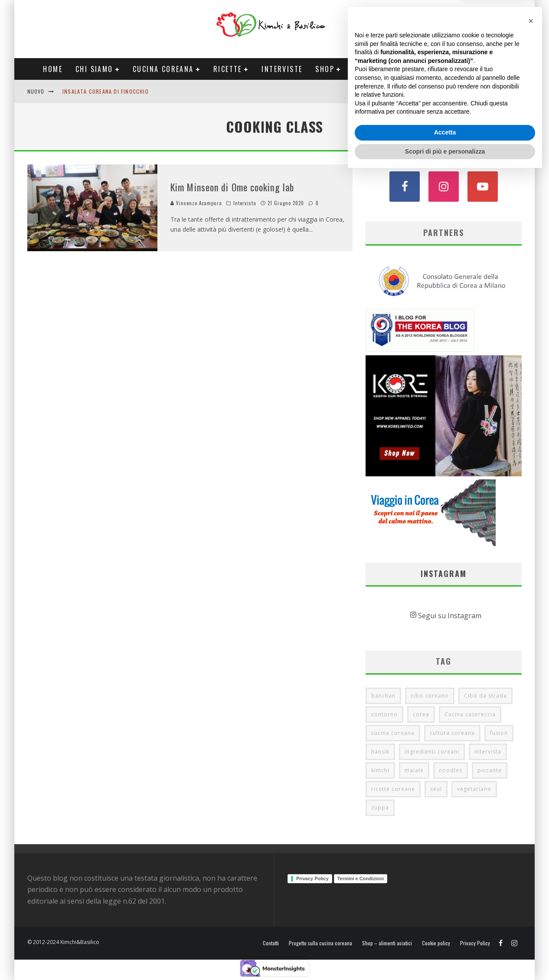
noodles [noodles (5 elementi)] (451, 770)
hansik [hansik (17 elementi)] (380, 752)
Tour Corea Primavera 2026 (456, 69)
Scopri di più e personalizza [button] (445, 956)
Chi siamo (94, 69)
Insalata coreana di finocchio (106, 91)
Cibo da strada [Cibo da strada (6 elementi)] (485, 696)
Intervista (245, 203)
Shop (325, 69)
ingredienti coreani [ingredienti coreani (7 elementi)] (432, 752)
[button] (531, 826)
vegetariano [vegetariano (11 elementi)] (474, 789)
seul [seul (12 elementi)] (436, 789)
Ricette (228, 69)
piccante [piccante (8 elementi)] (490, 770)
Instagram (444, 574)
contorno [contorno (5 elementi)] (384, 714)
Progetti (371, 69)
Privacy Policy (312, 878)
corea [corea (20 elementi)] (421, 714)
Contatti (493, 91)
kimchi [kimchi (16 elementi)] (380, 770)
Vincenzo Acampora (196, 203)
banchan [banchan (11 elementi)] (383, 696)
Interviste (282, 69)
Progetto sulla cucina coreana (320, 943)
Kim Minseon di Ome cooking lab (232, 187)
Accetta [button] (445, 937)
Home (53, 69)
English (460, 91)
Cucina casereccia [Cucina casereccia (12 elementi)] (470, 714)
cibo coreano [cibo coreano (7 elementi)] (430, 696)
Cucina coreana (163, 69)
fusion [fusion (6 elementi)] (499, 733)
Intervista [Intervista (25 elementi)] (488, 752)
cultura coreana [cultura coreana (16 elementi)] (452, 733)
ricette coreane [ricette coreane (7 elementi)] (393, 789)
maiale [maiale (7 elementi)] (414, 770)
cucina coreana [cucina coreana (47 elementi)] (393, 733)
